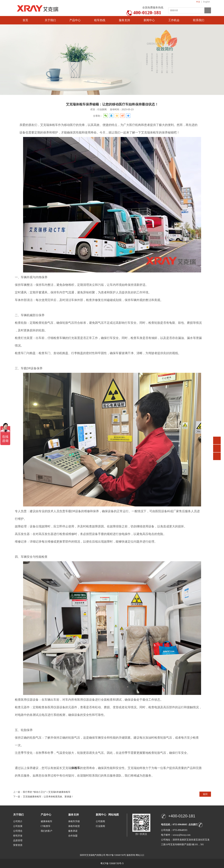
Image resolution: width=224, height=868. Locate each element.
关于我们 (50, 20)
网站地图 (114, 815)
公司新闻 (100, 821)
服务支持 (124, 20)
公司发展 (18, 826)
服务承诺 (73, 831)
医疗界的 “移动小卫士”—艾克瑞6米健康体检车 (47, 792)
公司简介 (18, 821)
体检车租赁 (74, 826)
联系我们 (199, 20)
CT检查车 (46, 826)
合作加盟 (73, 836)
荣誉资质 (18, 845)
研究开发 (18, 836)
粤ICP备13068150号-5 (112, 863)
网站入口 (140, 855)
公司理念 (18, 831)
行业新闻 (100, 826)
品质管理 (18, 840)
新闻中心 (149, 20)
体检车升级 (74, 821)
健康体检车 (46, 821)
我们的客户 (46, 831)
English (207, 2)
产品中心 (75, 20)
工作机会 (174, 20)
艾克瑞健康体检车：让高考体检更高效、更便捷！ (48, 796)
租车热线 (100, 20)
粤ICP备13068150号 (116, 855)
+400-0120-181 (182, 816)
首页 (25, 20)
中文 (198, 2)
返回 (205, 794)
